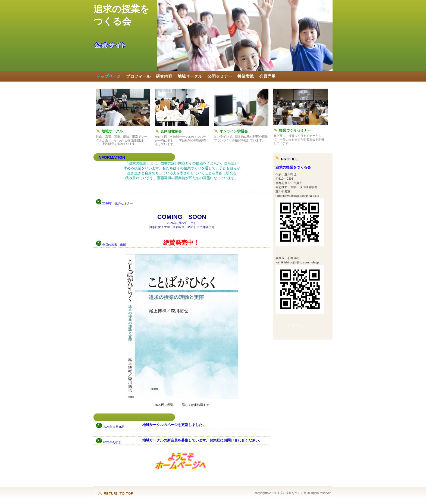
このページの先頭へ (115, 491)
